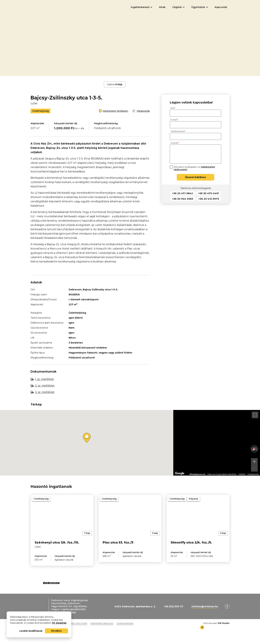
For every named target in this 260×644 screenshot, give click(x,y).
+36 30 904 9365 (183, 199)
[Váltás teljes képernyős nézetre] (255, 415)
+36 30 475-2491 (209, 193)
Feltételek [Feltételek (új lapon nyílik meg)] (242, 474)
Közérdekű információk (76, 623)
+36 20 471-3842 (182, 193)
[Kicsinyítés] (254, 468)
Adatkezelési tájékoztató (102, 623)
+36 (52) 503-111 (174, 606)
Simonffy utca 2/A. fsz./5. (191, 543)
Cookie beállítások (125, 623)
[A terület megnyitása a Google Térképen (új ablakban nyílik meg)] (180, 473)
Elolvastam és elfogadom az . (194, 168)
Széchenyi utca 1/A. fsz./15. (57, 543)
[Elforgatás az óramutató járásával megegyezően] (257, 449)
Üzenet (174, 143)
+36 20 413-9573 (209, 199)
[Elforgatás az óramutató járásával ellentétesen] (252, 449)
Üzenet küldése (195, 177)
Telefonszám (177, 131)
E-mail (174, 120)
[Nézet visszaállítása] (254, 449)
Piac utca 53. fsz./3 (118, 543)
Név (173, 108)
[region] (217, 443)
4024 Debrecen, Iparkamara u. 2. (135, 606)
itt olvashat (59, 623)
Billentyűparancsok (198, 474)
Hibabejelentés (253, 474)
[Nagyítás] (254, 461)
